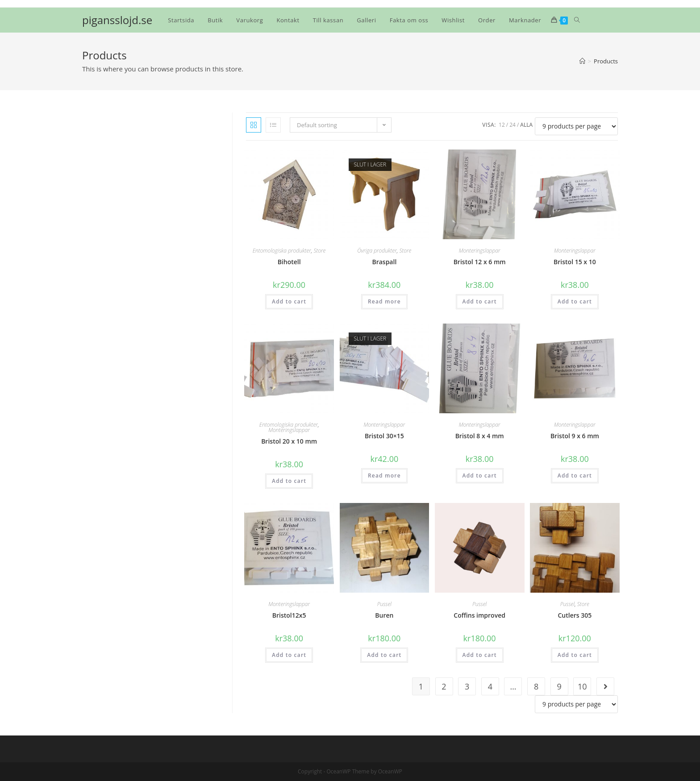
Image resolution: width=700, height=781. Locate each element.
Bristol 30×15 (384, 436)
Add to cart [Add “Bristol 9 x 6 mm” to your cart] (575, 476)
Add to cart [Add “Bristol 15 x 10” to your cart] (575, 301)
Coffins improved (479, 615)
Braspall (384, 262)
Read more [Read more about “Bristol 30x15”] (384, 476)
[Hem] (582, 61)
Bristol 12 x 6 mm (480, 262)
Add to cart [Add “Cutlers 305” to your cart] (575, 655)
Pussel (384, 604)
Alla (526, 125)
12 (502, 125)
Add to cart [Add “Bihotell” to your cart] (289, 301)
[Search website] (577, 20)
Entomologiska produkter (282, 251)
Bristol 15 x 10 (575, 262)
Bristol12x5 (289, 615)
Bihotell (289, 262)
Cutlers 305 (575, 615)
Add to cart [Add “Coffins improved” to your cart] (480, 655)
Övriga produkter (377, 251)
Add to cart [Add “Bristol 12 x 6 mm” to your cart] (480, 301)
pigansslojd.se (117, 20)
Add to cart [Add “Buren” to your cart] (384, 655)
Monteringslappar (480, 251)
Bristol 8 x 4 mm (480, 436)
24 (512, 125)
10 (582, 686)
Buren (384, 615)
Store (319, 251)
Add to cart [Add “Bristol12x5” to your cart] (289, 655)
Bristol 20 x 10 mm (289, 441)
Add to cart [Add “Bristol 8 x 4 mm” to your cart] (480, 476)
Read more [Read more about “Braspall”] (384, 301)
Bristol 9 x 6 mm (575, 436)
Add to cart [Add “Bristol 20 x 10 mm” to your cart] (289, 481)
